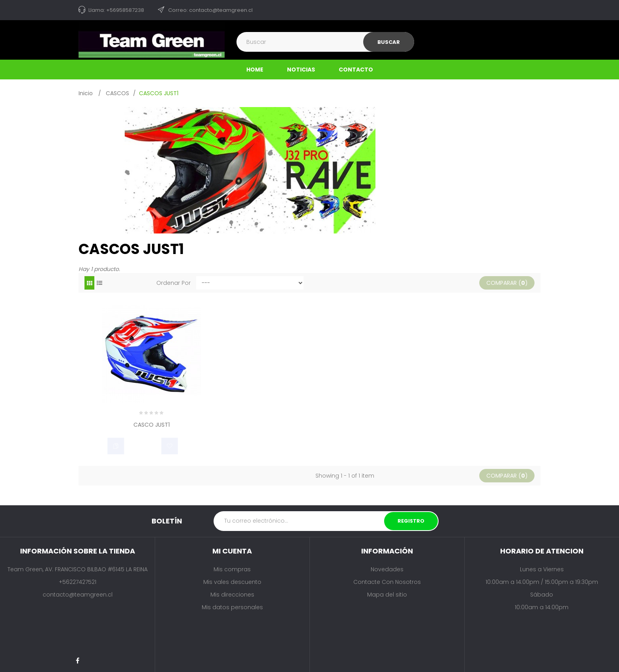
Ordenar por (174, 283)
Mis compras (232, 569)
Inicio (86, 93)
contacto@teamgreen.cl (78, 595)
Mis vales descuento (232, 582)
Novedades (387, 569)
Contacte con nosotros (387, 582)
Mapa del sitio (387, 595)
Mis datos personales (232, 607)
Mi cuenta (232, 551)
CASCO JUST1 (152, 425)
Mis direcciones (232, 595)
